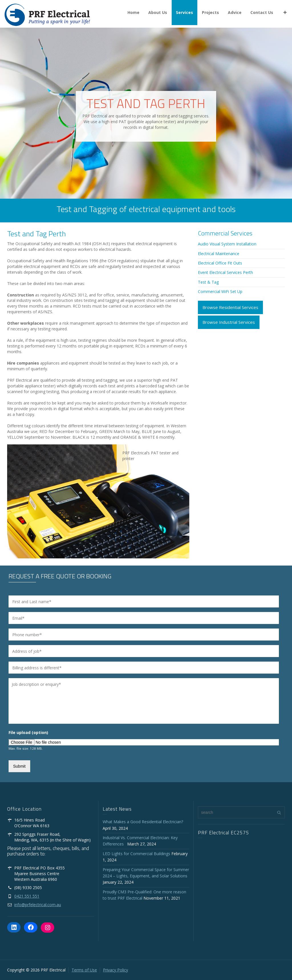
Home (133, 12)
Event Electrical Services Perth (225, 272)
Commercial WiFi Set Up (220, 291)
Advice (235, 12)
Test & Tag (208, 282)
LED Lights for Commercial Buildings (136, 854)
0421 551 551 (27, 896)
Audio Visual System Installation (227, 244)
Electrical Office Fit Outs (220, 263)
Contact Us (262, 12)
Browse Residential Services (230, 307)
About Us (158, 12)
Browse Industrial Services (229, 322)
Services (184, 12)
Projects (210, 12)
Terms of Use (84, 970)
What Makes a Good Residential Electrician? (143, 822)
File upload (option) (28, 733)
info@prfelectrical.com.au (38, 905)
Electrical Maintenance (219, 254)
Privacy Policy (115, 970)
